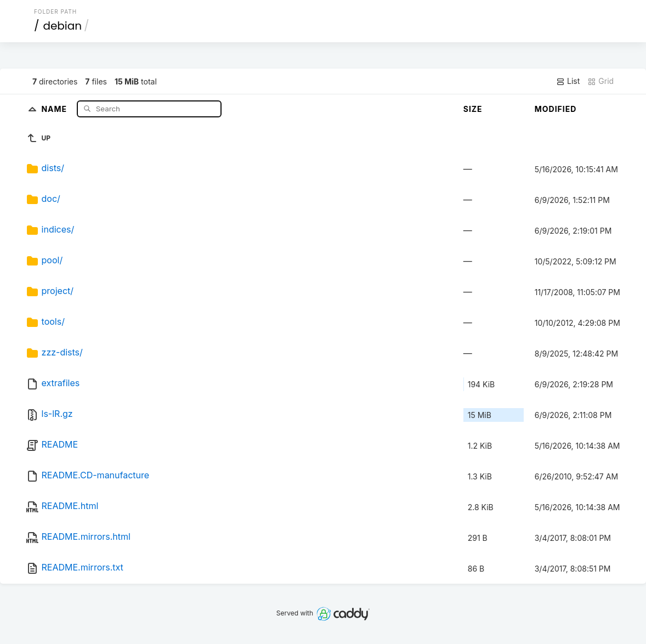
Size (473, 109)
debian (62, 26)
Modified (556, 109)
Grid (600, 81)
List (568, 81)
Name (55, 108)
